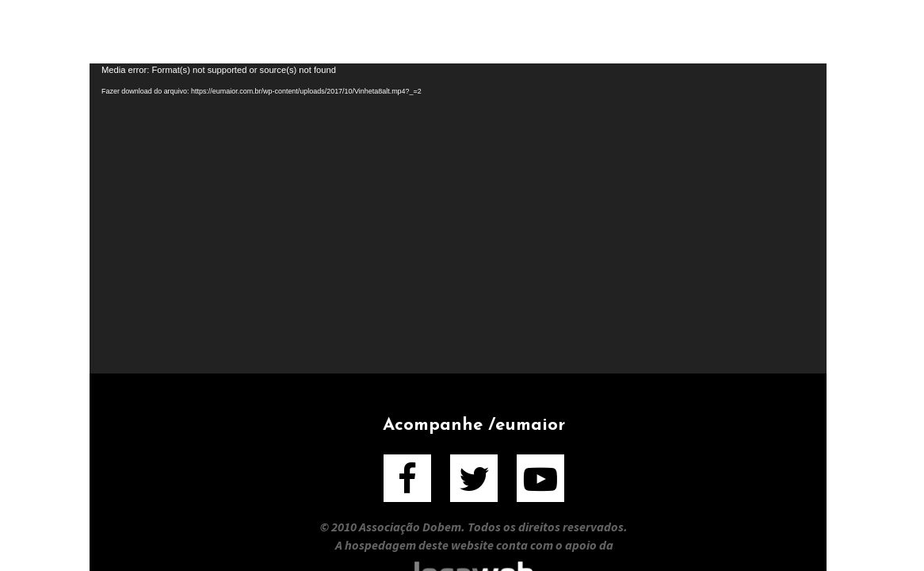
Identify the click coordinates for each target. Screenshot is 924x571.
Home (186, 31)
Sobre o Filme (302, 31)
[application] (458, 218)
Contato (737, 31)
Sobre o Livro (452, 31)
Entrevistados (605, 31)
